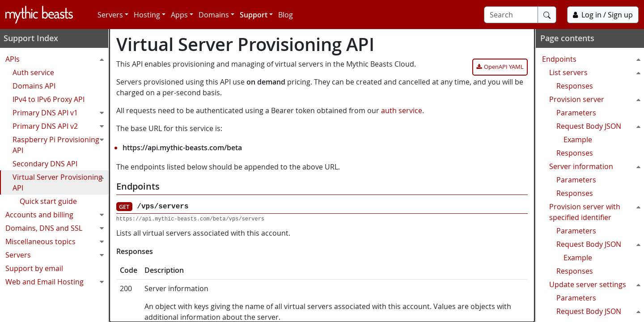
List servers (596, 72)
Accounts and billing (58, 215)
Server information (596, 166)
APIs (58, 59)
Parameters (575, 113)
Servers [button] (110, 15)
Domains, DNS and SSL (58, 228)
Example (577, 140)
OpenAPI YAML (504, 67)
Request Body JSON (600, 126)
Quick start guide (49, 201)
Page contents (566, 38)
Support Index (32, 38)
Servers (58, 255)
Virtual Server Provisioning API (61, 182)
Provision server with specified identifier (596, 211)
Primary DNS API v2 (61, 126)
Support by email (35, 268)
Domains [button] (214, 15)
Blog (286, 15)
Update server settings (596, 284)
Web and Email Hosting (58, 282)
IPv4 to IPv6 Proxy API (49, 99)
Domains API (35, 86)
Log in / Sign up (603, 15)
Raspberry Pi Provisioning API (61, 144)
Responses (574, 86)
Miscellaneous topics (58, 241)
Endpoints (593, 59)
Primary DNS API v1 (61, 113)
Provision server (596, 99)
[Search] (511, 15)
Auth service (34, 72)
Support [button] (254, 15)
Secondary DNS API (46, 164)
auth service (402, 110)
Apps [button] (179, 15)
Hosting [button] (147, 15)
